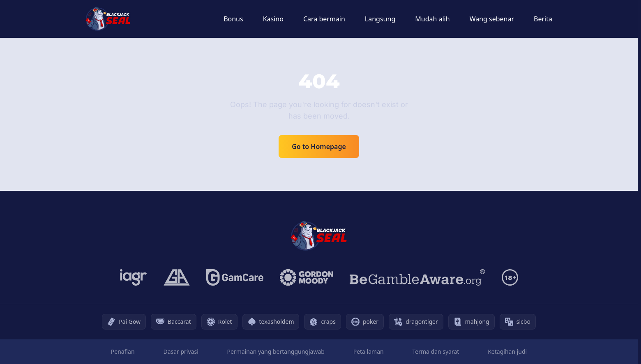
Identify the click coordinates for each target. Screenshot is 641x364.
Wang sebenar (492, 19)
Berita (543, 19)
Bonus (233, 19)
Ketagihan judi (507, 351)
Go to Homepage (319, 147)
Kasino (273, 19)
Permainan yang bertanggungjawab (276, 351)
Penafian (123, 351)
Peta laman (369, 351)
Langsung (380, 19)
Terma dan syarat (436, 351)
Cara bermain (324, 19)
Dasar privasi (181, 351)
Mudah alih (432, 19)
